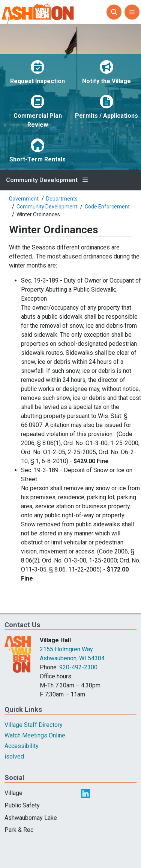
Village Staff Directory (34, 725)
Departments (62, 199)
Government (24, 199)
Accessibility (22, 746)
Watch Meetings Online (35, 735)
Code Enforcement (107, 207)
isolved (14, 756)
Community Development (42, 180)
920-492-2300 (78, 667)
